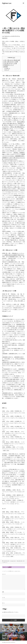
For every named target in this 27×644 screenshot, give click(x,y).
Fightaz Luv (7, 3)
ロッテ (7, 70)
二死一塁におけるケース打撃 (10, 63)
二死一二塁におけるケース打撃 (10, 62)
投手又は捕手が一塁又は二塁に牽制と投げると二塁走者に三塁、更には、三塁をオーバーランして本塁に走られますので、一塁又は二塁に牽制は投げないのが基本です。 (13, 125)
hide (14, 58)
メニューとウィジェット (23, 5)
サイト (3, 603)
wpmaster (5, 38)
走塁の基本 (20, 561)
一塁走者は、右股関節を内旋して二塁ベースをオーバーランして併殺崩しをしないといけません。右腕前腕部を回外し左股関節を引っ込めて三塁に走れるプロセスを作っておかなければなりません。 (13, 156)
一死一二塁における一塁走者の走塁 (11, 60)
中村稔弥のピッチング (8, 65)
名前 (3, 592)
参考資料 (5, 67)
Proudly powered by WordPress (9, 642)
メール (3, 597)
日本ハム (7, 68)
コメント (4, 574)
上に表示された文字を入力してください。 (11, 612)
